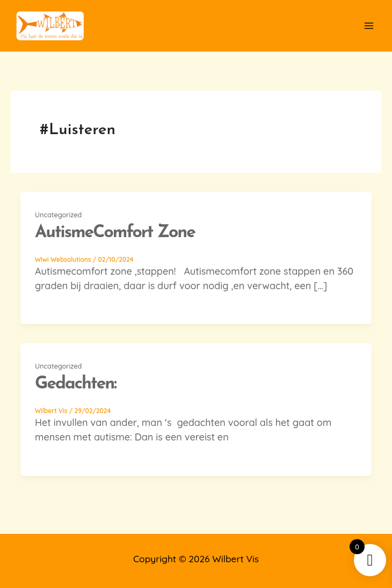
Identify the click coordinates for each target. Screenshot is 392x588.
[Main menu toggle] (369, 26)
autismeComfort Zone (115, 233)
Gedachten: (75, 384)
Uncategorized (58, 215)
